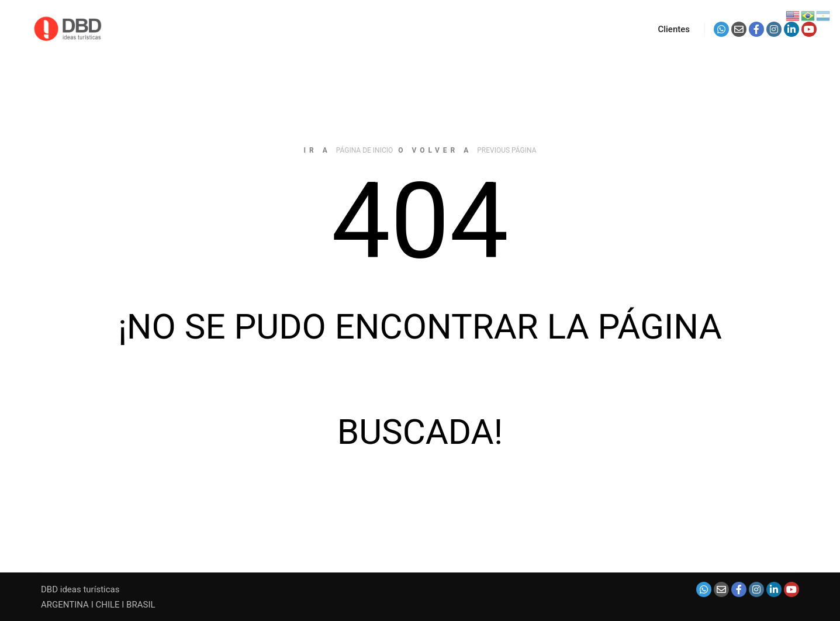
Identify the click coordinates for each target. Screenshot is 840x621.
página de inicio (365, 150)
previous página (507, 150)
